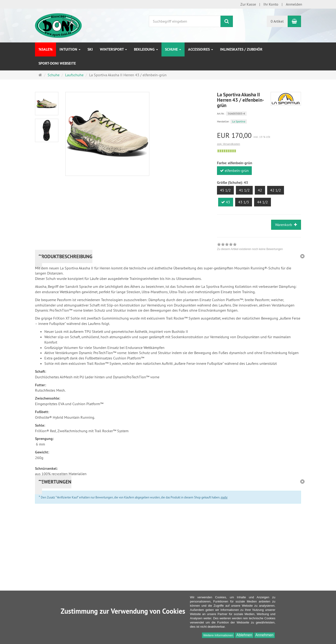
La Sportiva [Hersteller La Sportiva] (239, 121)
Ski (90, 49)
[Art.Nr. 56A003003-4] (259, 113)
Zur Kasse (248, 4)
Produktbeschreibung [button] (65, 256)
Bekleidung (146, 49)
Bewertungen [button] (55, 482)
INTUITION (70, 49)
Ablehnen (244, 635)
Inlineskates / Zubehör (241, 49)
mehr (224, 497)
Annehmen (264, 635)
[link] (250, 247)
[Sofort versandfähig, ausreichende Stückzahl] (227, 151)
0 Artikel (277, 21)
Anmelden (294, 4)
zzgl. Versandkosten (229, 144)
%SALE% (45, 49)
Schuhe (173, 49)
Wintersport (113, 49)
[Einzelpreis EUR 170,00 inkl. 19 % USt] (259, 135)
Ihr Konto (271, 4)
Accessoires (201, 49)
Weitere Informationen (218, 635)
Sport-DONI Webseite (57, 63)
